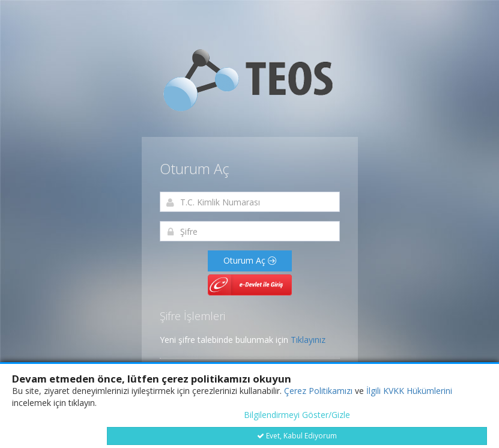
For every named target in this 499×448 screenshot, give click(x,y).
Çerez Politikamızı (318, 391)
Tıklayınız (308, 340)
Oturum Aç (250, 260)
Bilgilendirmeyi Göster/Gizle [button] (297, 415)
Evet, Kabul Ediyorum (297, 436)
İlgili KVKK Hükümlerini (409, 391)
